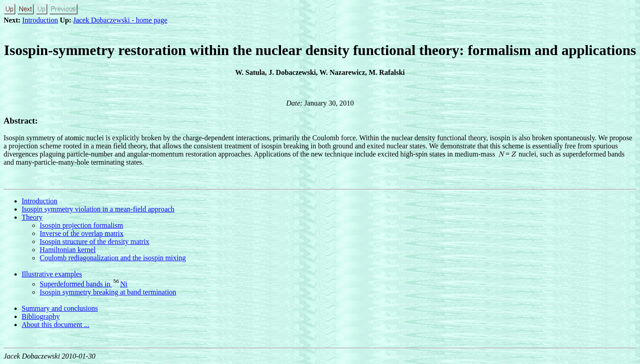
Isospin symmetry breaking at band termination (108, 292)
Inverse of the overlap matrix (82, 233)
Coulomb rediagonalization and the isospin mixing (113, 258)
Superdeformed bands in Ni (83, 284)
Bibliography (41, 316)
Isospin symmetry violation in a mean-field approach (98, 209)
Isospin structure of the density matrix (94, 242)
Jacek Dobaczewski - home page (120, 20)
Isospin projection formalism (81, 225)
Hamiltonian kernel (68, 250)
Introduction (40, 20)
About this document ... (55, 325)
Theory (32, 217)
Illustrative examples (52, 274)
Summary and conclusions (60, 308)
